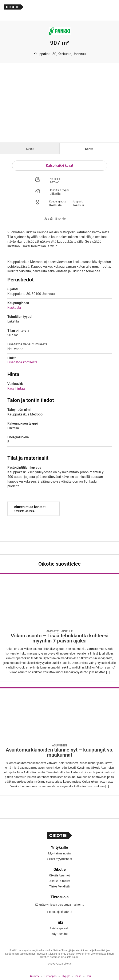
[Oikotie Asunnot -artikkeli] (59, 627)
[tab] (30, 148)
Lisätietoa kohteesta (22, 362)
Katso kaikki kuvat (59, 165)
